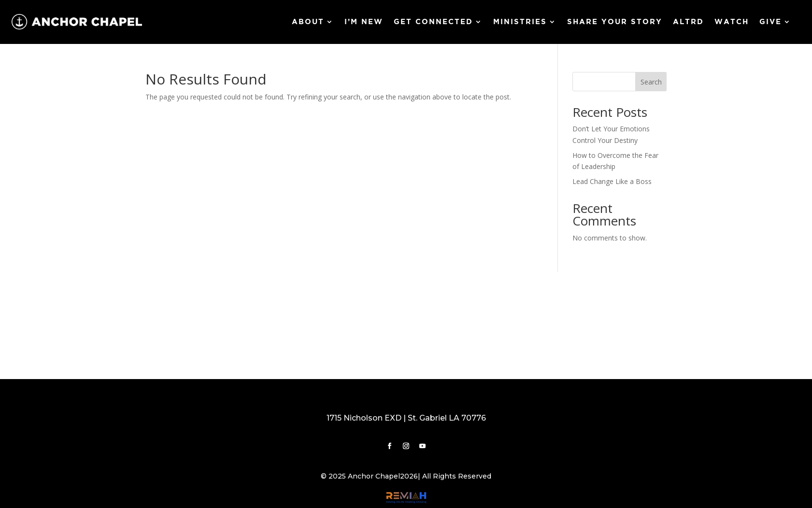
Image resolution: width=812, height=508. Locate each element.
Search (651, 82)
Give (770, 21)
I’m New (364, 21)
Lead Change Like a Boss (612, 181)
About (308, 21)
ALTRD (688, 21)
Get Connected (433, 21)
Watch (732, 21)
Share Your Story (615, 21)
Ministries (520, 21)
